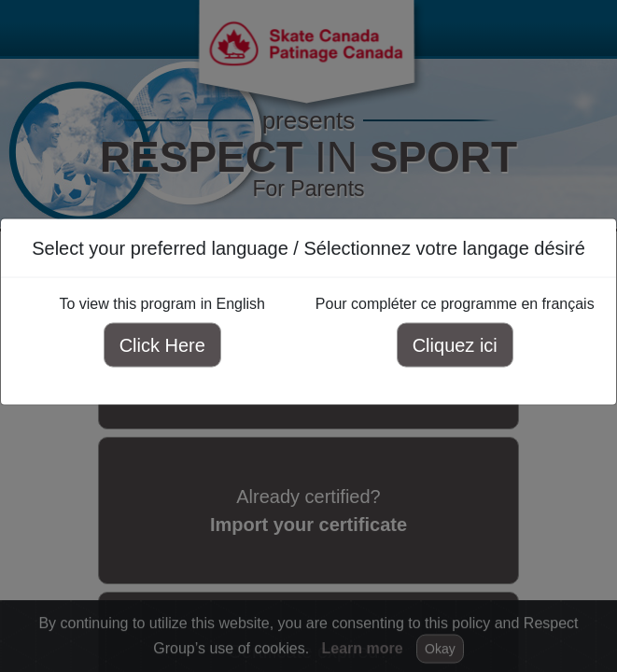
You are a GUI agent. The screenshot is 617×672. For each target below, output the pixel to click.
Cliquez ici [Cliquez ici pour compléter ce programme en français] (455, 345)
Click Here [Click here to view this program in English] (162, 345)
